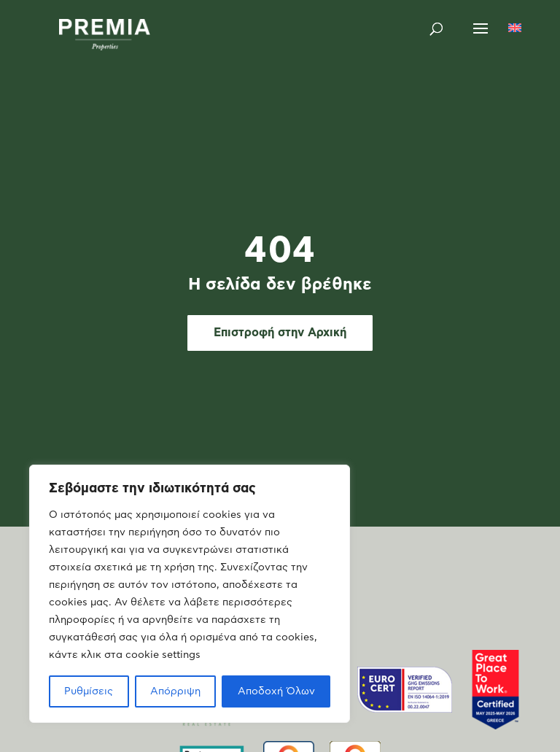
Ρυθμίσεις (89, 691)
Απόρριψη (175, 691)
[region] (190, 594)
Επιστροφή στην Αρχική (280, 333)
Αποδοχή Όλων (276, 691)
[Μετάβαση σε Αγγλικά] (515, 29)
